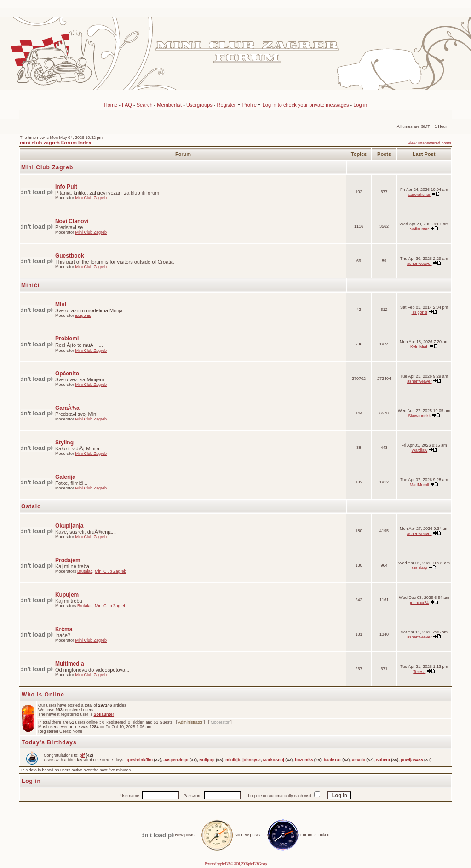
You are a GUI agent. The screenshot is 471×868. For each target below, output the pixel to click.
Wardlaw (419, 450)
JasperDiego (176, 760)
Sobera (383, 760)
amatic (359, 760)
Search (145, 105)
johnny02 (252, 760)
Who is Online (43, 695)
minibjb (233, 760)
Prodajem (68, 560)
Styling (64, 443)
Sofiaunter (419, 229)
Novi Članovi (72, 221)
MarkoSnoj (274, 760)
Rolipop (207, 760)
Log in (360, 105)
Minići (30, 285)
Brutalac (85, 571)
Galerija (65, 477)
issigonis (83, 316)
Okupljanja (69, 526)
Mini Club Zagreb (47, 167)
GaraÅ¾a (67, 408)
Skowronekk (419, 416)
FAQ (127, 105)
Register (227, 105)
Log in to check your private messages (307, 105)
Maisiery (419, 568)
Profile (250, 105)
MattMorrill (419, 485)
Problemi (67, 339)
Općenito (67, 374)
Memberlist (169, 105)
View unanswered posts (429, 143)
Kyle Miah (419, 347)
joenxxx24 (420, 603)
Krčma (64, 629)
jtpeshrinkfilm (139, 760)
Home (111, 105)
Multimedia (70, 664)
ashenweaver (419, 264)
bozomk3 (304, 760)
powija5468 (412, 760)
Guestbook (70, 256)
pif (82, 755)
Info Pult (66, 187)
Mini (61, 305)
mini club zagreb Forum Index (56, 143)
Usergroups (199, 105)
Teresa (419, 672)
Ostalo (31, 506)
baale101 (333, 760)
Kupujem (67, 595)
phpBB (225, 864)
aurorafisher (419, 195)
